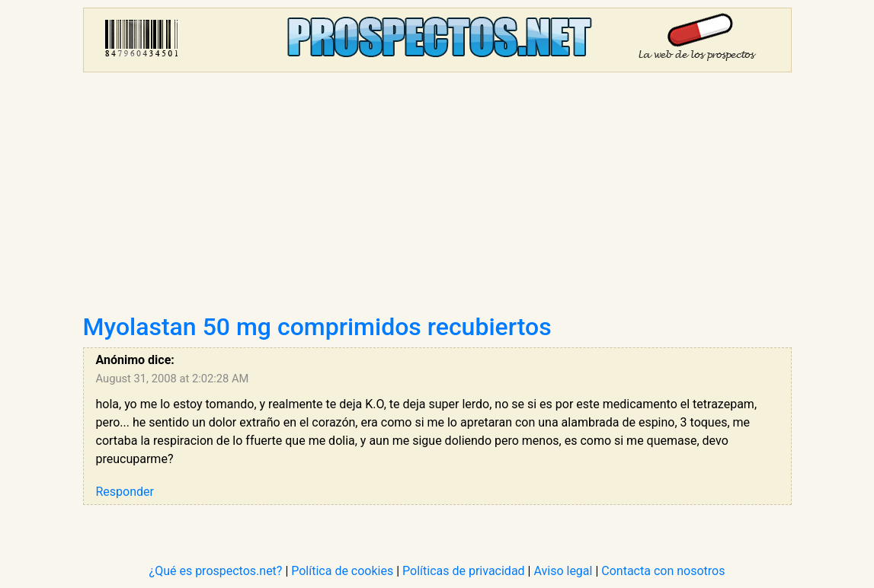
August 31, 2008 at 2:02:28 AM (173, 379)
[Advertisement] (437, 198)
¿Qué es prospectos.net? (216, 571)
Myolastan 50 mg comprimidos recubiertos (317, 327)
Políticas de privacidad (464, 571)
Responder (125, 492)
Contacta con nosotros (663, 571)
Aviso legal (563, 571)
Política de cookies (342, 571)
